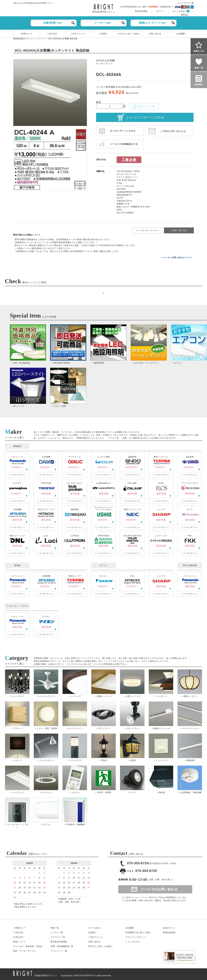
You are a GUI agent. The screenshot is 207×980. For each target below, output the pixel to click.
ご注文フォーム (78, 34)
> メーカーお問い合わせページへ (177, 258)
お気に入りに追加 (144, 107)
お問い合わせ (155, 34)
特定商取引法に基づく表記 (138, 933)
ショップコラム (133, 942)
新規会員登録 (141, 11)
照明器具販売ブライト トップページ (29, 39)
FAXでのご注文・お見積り (129, 34)
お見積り (103, 34)
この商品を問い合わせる (173, 131)
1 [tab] (103, 293)
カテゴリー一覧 (58, 937)
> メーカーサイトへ (17, 475)
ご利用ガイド (26, 34)
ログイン (160, 11)
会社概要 (181, 34)
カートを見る (179, 11)
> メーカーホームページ (147, 230)
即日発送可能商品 (59, 942)
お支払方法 (18, 937)
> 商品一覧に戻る (179, 230)
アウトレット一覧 (59, 951)
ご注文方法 (52, 34)
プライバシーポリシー (136, 937)
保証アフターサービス (25, 951)
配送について (19, 942)
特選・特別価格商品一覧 (62, 946)
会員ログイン (169, 928)
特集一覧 (55, 928)
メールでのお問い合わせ (159, 889)
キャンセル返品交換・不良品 (28, 946)
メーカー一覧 (57, 933)
